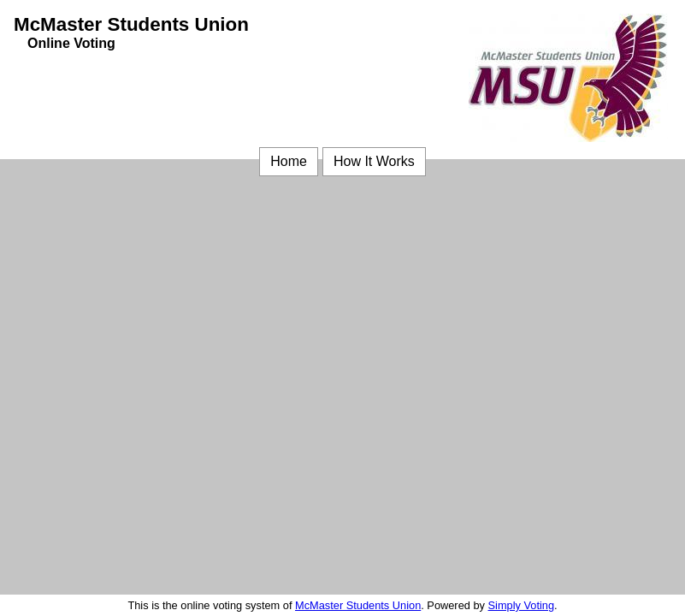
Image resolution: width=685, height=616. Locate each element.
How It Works (374, 161)
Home (289, 161)
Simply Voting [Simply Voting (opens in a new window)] (522, 605)
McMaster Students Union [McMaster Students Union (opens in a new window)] (358, 605)
